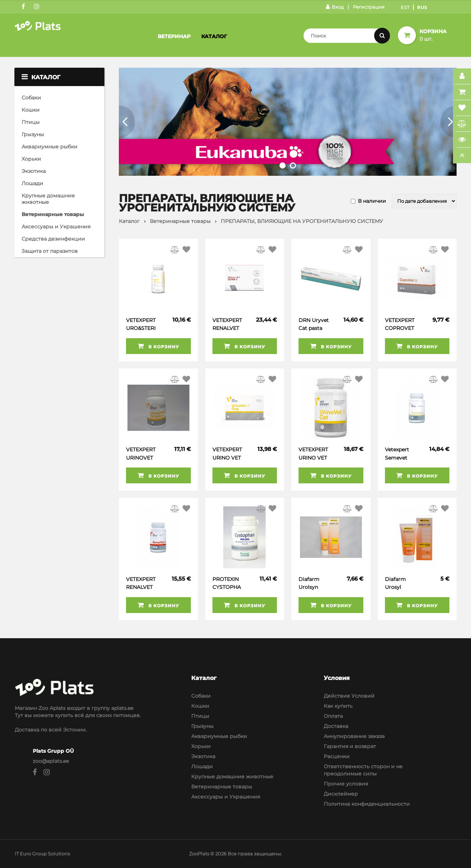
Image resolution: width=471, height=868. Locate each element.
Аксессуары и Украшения (56, 227)
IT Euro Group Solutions (42, 854)
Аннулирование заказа (354, 736)
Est (405, 7)
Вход (335, 7)
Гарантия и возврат (350, 746)
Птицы (31, 122)
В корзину (158, 346)
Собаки (31, 98)
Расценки (337, 756)
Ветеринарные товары (53, 214)
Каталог (214, 36)
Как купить (338, 706)
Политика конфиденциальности (367, 804)
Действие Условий (349, 696)
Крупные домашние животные (48, 199)
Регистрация (369, 7)
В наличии (372, 201)
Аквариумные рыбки (50, 147)
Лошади (32, 183)
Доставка (336, 726)
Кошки (31, 110)
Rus (422, 7)
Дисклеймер (341, 794)
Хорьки (31, 159)
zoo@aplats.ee (51, 761)
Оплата (333, 716)
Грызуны (33, 134)
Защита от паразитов (50, 251)
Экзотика (34, 171)
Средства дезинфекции (53, 239)
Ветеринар (174, 36)
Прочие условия (346, 784)
